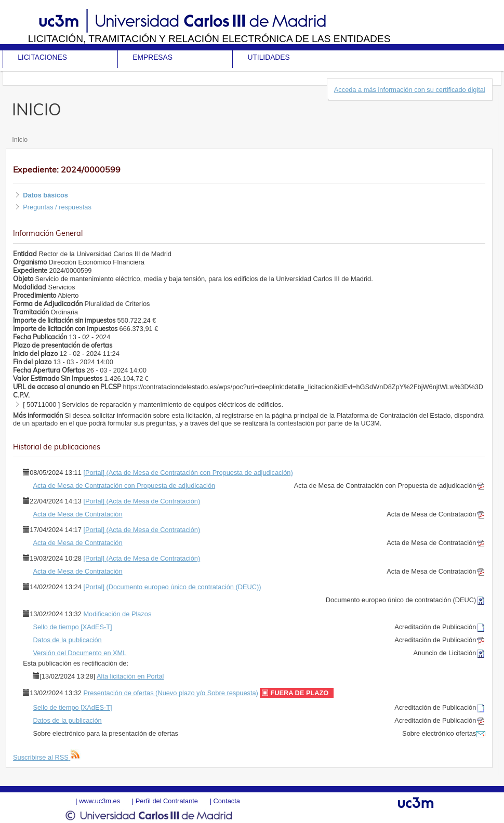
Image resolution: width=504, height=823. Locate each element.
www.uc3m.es (100, 801)
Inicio (20, 140)
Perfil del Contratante (167, 801)
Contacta (227, 801)
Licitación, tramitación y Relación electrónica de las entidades (209, 39)
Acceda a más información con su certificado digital (410, 90)
